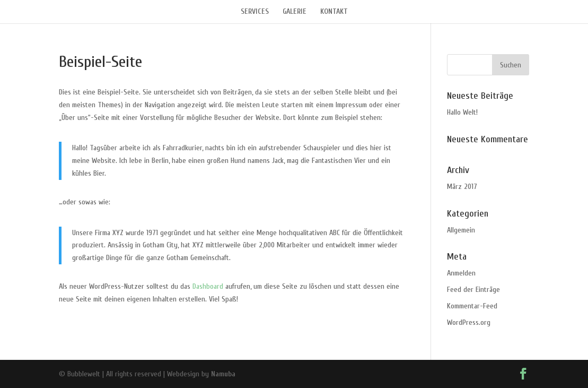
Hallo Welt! (462, 112)
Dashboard (208, 286)
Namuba (223, 374)
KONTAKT (334, 12)
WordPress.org (469, 322)
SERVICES (255, 12)
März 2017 (462, 187)
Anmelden (461, 273)
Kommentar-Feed (472, 306)
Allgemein (461, 230)
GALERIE (295, 12)
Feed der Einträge (473, 290)
